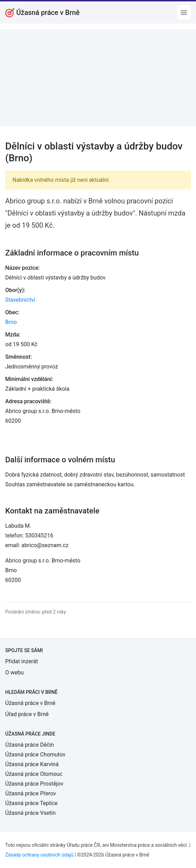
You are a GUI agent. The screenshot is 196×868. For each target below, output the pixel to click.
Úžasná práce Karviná (32, 764)
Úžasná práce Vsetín (30, 813)
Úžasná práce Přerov (31, 793)
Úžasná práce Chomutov (35, 755)
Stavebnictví (20, 300)
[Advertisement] (98, 78)
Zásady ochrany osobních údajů (39, 855)
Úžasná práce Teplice (31, 803)
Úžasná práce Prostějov (34, 784)
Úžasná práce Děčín (30, 745)
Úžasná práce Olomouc (34, 774)
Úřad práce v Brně (27, 714)
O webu (14, 672)
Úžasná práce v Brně (30, 703)
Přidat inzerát (22, 661)
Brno (11, 322)
